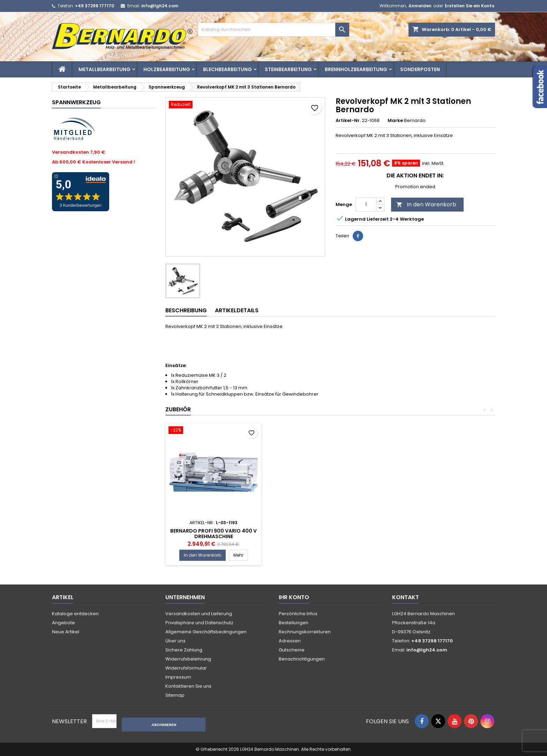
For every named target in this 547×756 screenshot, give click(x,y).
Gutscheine (292, 650)
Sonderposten (420, 69)
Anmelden (420, 6)
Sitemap (175, 695)
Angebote (63, 623)
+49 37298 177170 (95, 6)
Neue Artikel (66, 632)
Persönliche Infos (298, 614)
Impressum (178, 677)
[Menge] (366, 205)
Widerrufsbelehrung (188, 659)
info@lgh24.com (160, 6)
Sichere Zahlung (184, 650)
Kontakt (406, 597)
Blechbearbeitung (227, 69)
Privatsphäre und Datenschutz (199, 623)
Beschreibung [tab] (186, 310)
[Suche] (273, 30)
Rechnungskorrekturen (305, 632)
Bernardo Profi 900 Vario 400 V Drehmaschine (317, 534)
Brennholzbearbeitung (356, 69)
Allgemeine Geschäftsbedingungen (206, 632)
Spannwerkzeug (76, 102)
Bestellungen (294, 623)
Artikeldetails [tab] (237, 310)
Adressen (290, 641)
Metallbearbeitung (104, 69)
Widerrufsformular (186, 668)
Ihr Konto (294, 597)
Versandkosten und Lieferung (199, 614)
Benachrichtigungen (302, 659)
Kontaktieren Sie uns (188, 686)
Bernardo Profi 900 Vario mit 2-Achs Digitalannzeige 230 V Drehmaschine (214, 536)
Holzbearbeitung (167, 69)
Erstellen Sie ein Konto (470, 6)
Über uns (175, 641)
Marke (395, 121)
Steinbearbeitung (288, 69)
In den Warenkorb (426, 204)
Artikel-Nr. (348, 121)
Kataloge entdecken (75, 614)
